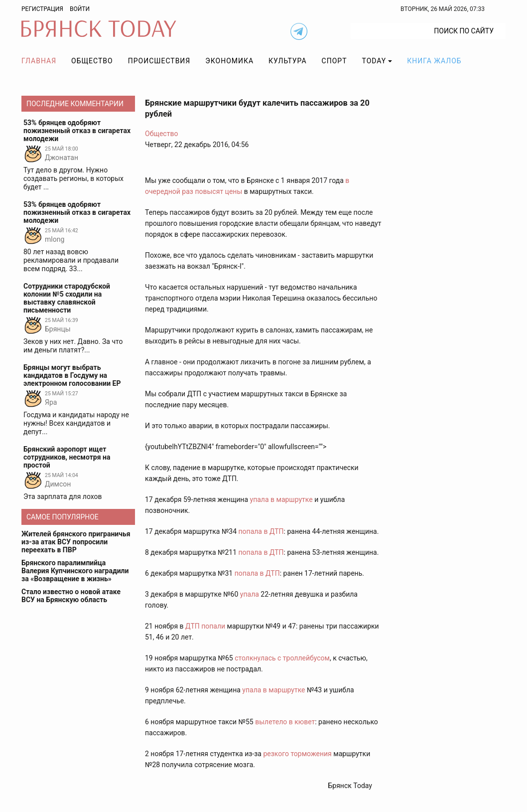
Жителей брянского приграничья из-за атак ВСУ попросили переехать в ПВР (76, 542)
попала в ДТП (261, 531)
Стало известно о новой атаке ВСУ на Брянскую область (71, 596)
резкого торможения (297, 754)
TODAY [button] (374, 61)
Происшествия (159, 61)
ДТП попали (205, 626)
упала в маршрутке (281, 499)
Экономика (229, 61)
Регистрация (42, 9)
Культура (287, 61)
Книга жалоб (434, 61)
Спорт (334, 61)
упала (250, 594)
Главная (39, 61)
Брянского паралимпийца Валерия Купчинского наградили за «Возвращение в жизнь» (75, 571)
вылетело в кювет (285, 722)
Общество (92, 61)
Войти (80, 9)
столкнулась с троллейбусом (282, 658)
